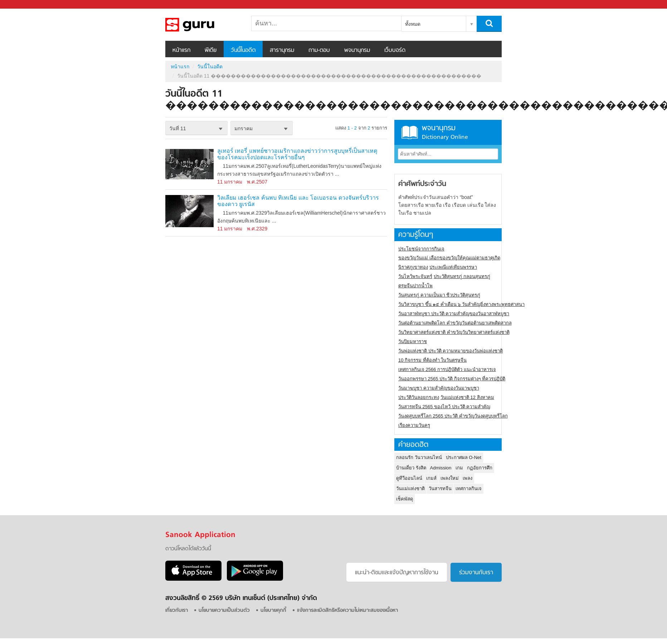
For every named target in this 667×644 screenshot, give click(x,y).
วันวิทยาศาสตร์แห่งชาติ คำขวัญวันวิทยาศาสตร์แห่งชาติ (454, 332)
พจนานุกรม (357, 50)
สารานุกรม (282, 50)
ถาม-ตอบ (319, 50)
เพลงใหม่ (450, 478)
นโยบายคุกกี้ (273, 611)
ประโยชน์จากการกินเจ (421, 249)
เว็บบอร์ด (395, 50)
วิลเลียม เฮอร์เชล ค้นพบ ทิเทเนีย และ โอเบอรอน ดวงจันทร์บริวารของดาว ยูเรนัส (298, 201)
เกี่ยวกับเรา (177, 611)
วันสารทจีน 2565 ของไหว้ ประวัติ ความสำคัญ (444, 407)
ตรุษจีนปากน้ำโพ (415, 286)
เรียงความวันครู (414, 425)
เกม (459, 468)
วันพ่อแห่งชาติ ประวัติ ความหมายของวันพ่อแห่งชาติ (451, 351)
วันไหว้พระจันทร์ (415, 276)
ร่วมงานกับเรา (476, 573)
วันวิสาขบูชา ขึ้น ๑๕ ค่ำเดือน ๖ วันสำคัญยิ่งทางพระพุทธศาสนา (461, 304)
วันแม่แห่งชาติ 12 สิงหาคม (467, 397)
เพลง (468, 478)
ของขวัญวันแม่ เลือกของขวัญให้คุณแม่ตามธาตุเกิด (449, 258)
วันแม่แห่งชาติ (410, 489)
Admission (441, 468)
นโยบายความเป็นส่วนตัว (224, 611)
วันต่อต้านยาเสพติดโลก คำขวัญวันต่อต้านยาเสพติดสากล (455, 323)
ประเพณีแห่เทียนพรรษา (453, 267)
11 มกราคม (230, 182)
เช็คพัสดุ (405, 499)
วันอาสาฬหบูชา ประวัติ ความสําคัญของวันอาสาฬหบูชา (454, 314)
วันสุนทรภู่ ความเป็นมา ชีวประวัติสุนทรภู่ (439, 295)
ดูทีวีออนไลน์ (409, 478)
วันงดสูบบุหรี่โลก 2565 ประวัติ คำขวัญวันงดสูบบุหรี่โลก (453, 416)
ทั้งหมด (413, 24)
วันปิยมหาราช (413, 341)
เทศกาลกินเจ (469, 489)
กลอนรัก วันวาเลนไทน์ (419, 457)
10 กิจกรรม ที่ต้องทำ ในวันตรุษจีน (432, 360)
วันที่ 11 (177, 128)
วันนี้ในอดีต (243, 50)
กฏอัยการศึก (480, 468)
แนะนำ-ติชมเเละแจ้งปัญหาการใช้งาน (397, 573)
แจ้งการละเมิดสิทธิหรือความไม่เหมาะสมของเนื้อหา (347, 611)
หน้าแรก (181, 50)
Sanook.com (21, 4)
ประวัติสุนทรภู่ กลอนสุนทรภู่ (462, 276)
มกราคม (244, 128)
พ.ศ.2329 (257, 229)
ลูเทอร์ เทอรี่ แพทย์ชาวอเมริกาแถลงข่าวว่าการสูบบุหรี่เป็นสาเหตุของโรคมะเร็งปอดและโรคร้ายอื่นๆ (297, 154)
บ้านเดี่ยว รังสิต (411, 468)
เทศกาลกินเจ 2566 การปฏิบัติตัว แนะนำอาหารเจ (447, 369)
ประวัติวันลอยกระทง (419, 397)
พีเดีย (211, 50)
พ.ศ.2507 (257, 182)
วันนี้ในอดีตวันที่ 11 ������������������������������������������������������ (203, 25)
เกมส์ (431, 478)
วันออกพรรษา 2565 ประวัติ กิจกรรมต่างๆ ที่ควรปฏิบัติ (452, 379)
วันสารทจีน (440, 489)
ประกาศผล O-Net (464, 457)
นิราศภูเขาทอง (413, 267)
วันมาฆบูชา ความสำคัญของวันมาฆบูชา (439, 388)
